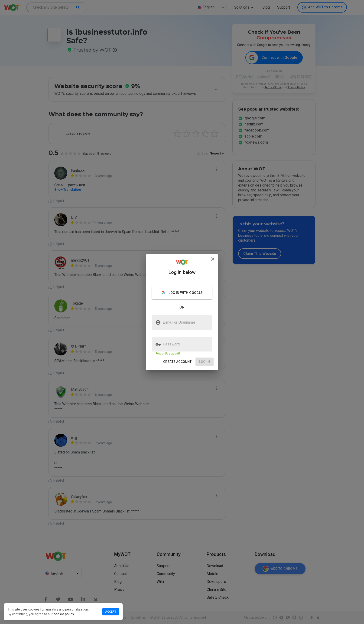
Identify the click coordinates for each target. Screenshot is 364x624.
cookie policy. (64, 614)
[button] (177, 362)
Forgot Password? (168, 354)
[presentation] (182, 312)
